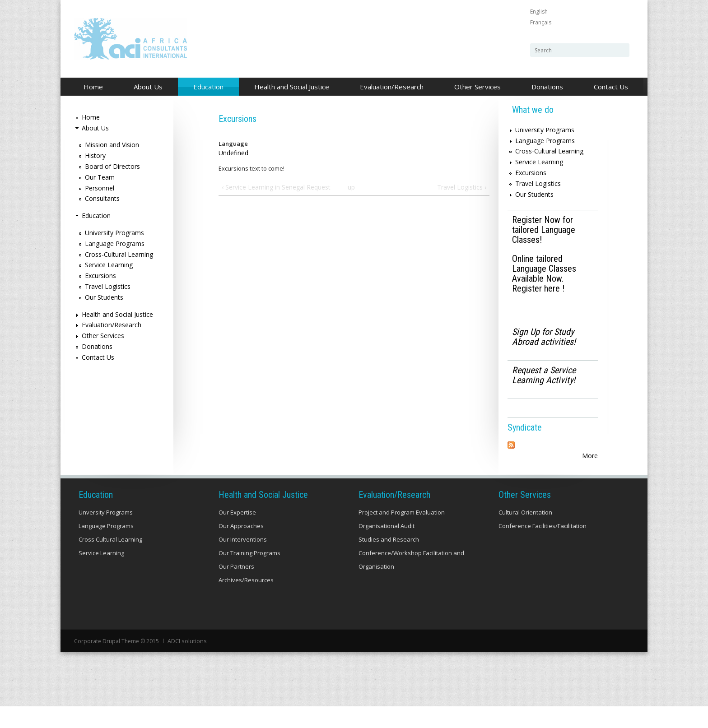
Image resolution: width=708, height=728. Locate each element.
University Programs (114, 233)
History (95, 155)
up (351, 187)
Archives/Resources (246, 602)
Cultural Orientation (525, 534)
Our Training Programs (249, 575)
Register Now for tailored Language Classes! (544, 230)
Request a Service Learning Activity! (544, 375)
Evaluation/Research (389, 87)
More (590, 456)
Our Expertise (237, 534)
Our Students (104, 297)
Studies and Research (389, 561)
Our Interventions (243, 561)
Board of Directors (112, 166)
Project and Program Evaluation (402, 534)
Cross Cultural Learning (110, 561)
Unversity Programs (106, 534)
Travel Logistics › (462, 187)
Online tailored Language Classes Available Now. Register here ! (544, 274)
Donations (547, 87)
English (539, 12)
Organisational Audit (387, 548)
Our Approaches (241, 548)
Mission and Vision (112, 145)
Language (233, 144)
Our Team (100, 177)
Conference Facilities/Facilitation (543, 548)
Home (93, 87)
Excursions (100, 276)
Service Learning (109, 265)
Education (206, 87)
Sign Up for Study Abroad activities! (544, 337)
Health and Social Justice (289, 87)
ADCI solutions (186, 663)
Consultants (102, 198)
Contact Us (611, 87)
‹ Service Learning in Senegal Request (276, 187)
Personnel (100, 188)
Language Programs (115, 243)
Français (541, 22)
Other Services (475, 87)
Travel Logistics (108, 286)
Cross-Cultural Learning (119, 254)
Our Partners (236, 589)
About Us (146, 87)
